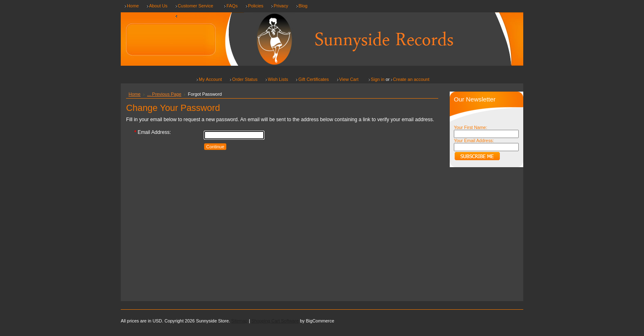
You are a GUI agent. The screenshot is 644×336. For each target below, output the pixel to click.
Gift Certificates (313, 79)
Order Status (245, 79)
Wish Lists (278, 79)
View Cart (349, 79)
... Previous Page (164, 94)
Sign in (378, 79)
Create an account (411, 79)
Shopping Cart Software (275, 321)
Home (135, 94)
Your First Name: (470, 127)
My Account (210, 79)
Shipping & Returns (197, 16)
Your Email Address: (474, 140)
